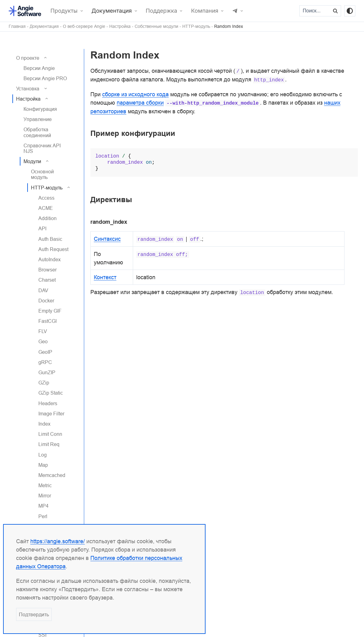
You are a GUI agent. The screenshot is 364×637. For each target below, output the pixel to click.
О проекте (28, 58)
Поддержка (162, 11)
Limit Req (49, 444)
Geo (43, 341)
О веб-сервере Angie (84, 26)
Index (44, 424)
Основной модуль (42, 174)
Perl (43, 516)
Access (46, 198)
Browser (48, 270)
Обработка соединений (37, 132)
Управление (38, 119)
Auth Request (53, 249)
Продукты (64, 11)
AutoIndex (50, 259)
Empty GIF (50, 311)
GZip (44, 383)
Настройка (120, 26)
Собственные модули (156, 26)
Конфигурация (40, 109)
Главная (17, 26)
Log (43, 455)
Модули (32, 161)
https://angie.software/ (58, 541)
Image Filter (51, 414)
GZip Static (51, 393)
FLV (43, 331)
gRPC (45, 362)
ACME (46, 208)
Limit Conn (50, 434)
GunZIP (47, 372)
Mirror (45, 496)
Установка (28, 89)
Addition (48, 218)
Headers (48, 403)
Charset (47, 280)
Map (43, 465)
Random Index (229, 26)
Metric (45, 485)
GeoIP (45, 352)
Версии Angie (39, 68)
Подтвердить (34, 614)
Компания (205, 11)
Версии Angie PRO (45, 78)
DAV (43, 290)
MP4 (43, 506)
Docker (46, 301)
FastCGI (48, 321)
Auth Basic (50, 239)
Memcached (52, 475)
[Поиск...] (315, 11)
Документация (112, 11)
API (42, 228)
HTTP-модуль (196, 26)
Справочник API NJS (42, 148)
